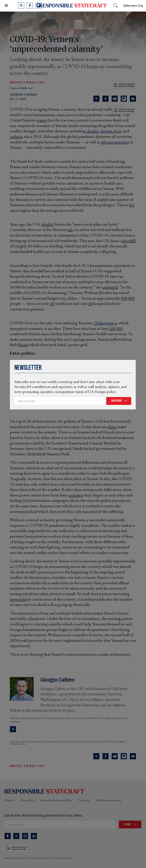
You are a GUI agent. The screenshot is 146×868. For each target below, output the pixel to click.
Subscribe (117, 401)
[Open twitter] (21, 6)
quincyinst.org (133, 5)
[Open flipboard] (39, 6)
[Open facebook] (30, 6)
